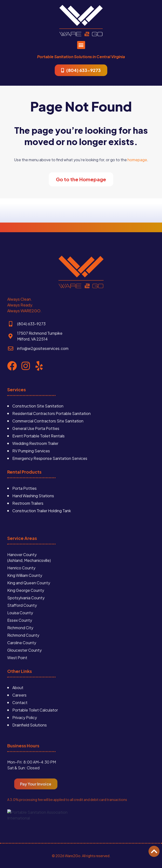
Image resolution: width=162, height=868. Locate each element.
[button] (81, 45)
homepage (137, 160)
